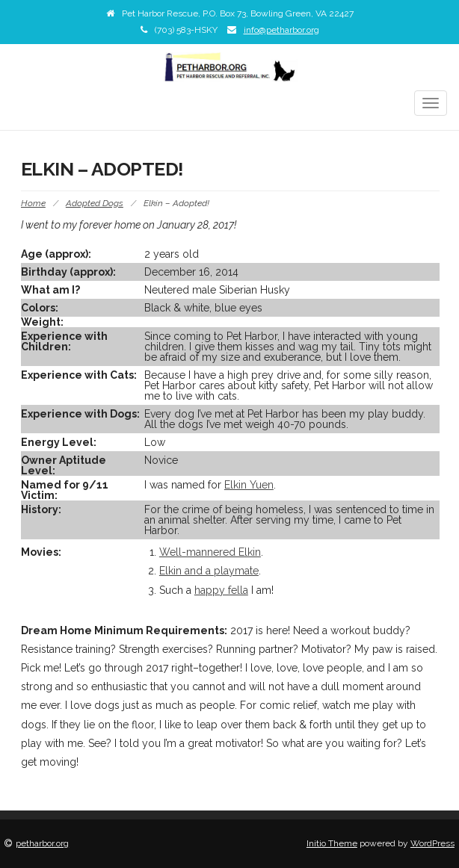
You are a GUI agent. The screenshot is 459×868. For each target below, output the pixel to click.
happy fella (221, 590)
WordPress (432, 843)
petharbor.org (42, 843)
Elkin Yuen (249, 485)
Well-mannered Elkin (210, 552)
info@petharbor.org (281, 30)
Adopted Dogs (95, 203)
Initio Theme (332, 843)
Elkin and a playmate (209, 571)
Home (33, 203)
